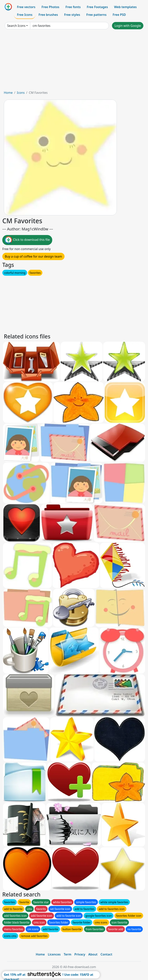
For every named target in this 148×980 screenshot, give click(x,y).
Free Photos (50, 7)
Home (8, 93)
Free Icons (25, 15)
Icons (21, 93)
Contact (106, 954)
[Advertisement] (74, 61)
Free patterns (96, 15)
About (93, 954)
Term (67, 954)
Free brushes (48, 15)
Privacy (80, 954)
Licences (54, 954)
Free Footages (97, 7)
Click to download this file (27, 240)
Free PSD (119, 15)
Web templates (125, 7)
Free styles (72, 15)
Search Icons (16, 26)
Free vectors (26, 7)
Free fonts (73, 7)
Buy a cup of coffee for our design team (33, 256)
